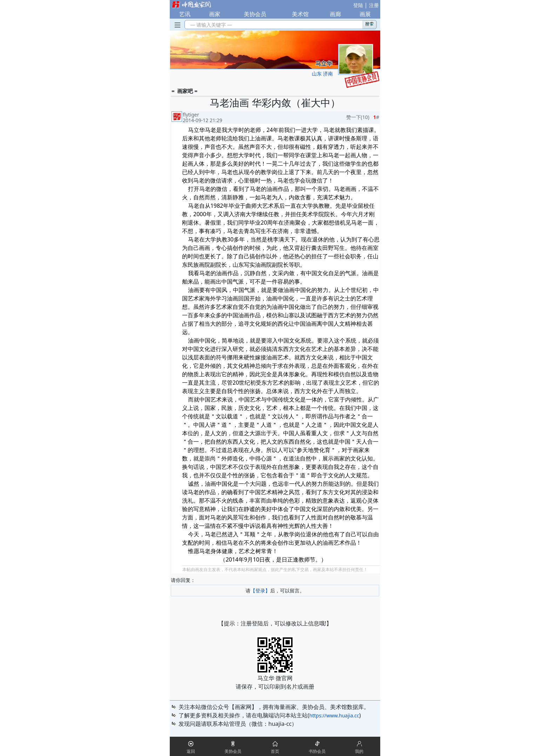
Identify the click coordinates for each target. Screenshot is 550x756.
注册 (374, 5)
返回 (191, 751)
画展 (365, 14)
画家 (215, 14)
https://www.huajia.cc (334, 715)
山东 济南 (322, 74)
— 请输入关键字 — (210, 25)
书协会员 (317, 751)
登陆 (358, 5)
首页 (275, 751)
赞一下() (358, 117)
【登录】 (260, 591)
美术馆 (300, 14)
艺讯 (185, 14)
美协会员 (255, 14)
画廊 (335, 14)
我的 (359, 751)
